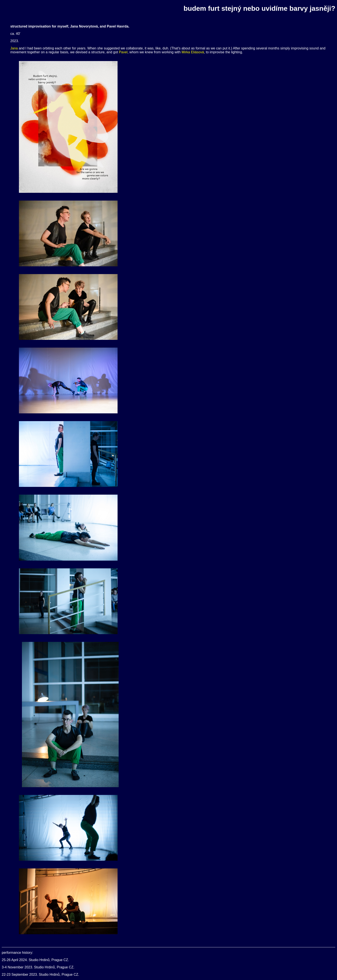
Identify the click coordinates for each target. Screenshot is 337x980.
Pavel (123, 52)
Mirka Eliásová (193, 52)
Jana (14, 48)
